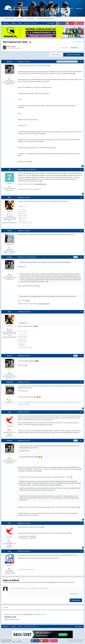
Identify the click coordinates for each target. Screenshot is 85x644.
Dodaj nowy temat (56, 55)
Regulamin (30, 19)
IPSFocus (10, 640)
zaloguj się (52, 582)
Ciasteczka (19, 642)
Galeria (20, 19)
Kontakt (14, 642)
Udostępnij (64, 48)
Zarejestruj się (79, 8)
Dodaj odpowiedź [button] (76, 600)
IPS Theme (4, 640)
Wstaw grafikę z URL (74, 594)
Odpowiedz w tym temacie (74, 55)
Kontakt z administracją (45, 19)
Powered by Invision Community (75, 642)
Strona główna (9, 19)
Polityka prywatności (6, 642)
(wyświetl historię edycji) (41, 184)
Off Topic (18, 48)
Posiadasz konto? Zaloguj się (66, 8)
